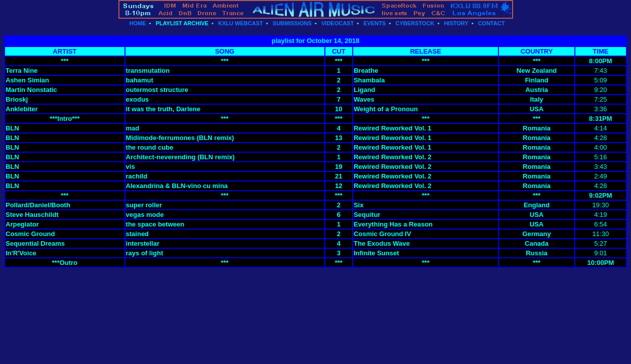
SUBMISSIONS (292, 23)
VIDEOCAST (338, 23)
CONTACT (492, 23)
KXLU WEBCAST (241, 23)
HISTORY (456, 23)
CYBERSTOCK (415, 23)
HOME (137, 23)
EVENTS (374, 23)
